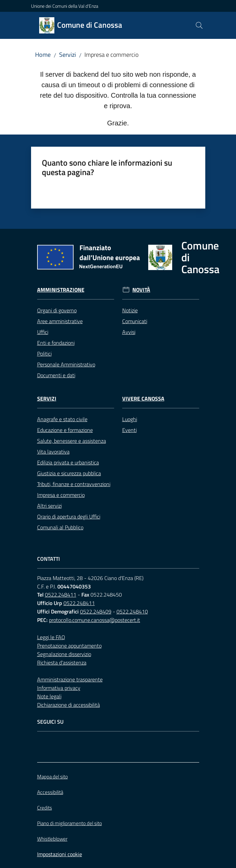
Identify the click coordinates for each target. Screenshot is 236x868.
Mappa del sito (53, 777)
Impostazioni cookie (60, 854)
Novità (141, 290)
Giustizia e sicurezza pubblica (69, 473)
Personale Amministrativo (66, 364)
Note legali (49, 696)
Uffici (43, 332)
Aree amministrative (60, 321)
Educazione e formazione (65, 430)
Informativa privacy (59, 688)
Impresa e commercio (61, 495)
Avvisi (129, 332)
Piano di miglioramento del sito (70, 823)
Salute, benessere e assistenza (72, 441)
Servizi (68, 55)
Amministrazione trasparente (70, 679)
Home (43, 55)
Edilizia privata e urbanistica (68, 462)
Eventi (129, 430)
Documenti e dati (56, 375)
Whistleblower (52, 839)
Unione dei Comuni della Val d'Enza (65, 6)
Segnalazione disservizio (64, 654)
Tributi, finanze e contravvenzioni (74, 484)
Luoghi (130, 419)
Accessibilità (50, 792)
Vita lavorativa (53, 452)
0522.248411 (61, 595)
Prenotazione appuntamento (69, 646)
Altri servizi (49, 506)
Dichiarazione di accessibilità (69, 705)
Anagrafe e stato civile (62, 419)
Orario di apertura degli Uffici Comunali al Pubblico (69, 522)
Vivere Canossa (143, 399)
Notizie (130, 310)
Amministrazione (61, 290)
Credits (45, 808)
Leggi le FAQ (51, 637)
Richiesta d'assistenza (62, 662)
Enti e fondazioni (56, 343)
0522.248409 (96, 611)
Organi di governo (57, 310)
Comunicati (135, 321)
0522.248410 (132, 611)
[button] (199, 25)
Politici (44, 354)
